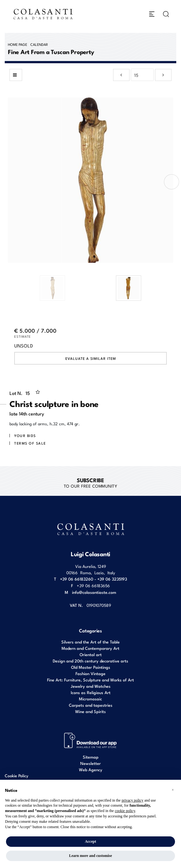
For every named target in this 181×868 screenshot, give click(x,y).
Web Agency (91, 770)
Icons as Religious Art (91, 692)
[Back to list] (16, 75)
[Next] (163, 75)
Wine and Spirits (90, 711)
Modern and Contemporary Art (90, 648)
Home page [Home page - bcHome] (18, 44)
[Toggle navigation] (152, 14)
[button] (173, 790)
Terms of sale (30, 443)
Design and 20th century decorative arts (90, 661)
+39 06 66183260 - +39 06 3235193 (94, 579)
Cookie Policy (17, 776)
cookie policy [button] (125, 811)
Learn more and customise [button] (90, 856)
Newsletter (90, 763)
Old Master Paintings (91, 667)
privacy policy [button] (133, 800)
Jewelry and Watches (91, 686)
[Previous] (121, 75)
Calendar (39, 44)
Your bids (25, 435)
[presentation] (172, 182)
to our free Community (91, 483)
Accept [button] (90, 841)
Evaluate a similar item (91, 358)
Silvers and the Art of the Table (90, 642)
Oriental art (91, 654)
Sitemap (91, 757)
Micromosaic (90, 699)
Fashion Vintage (90, 673)
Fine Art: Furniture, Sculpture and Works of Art (90, 680)
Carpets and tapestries (91, 705)
